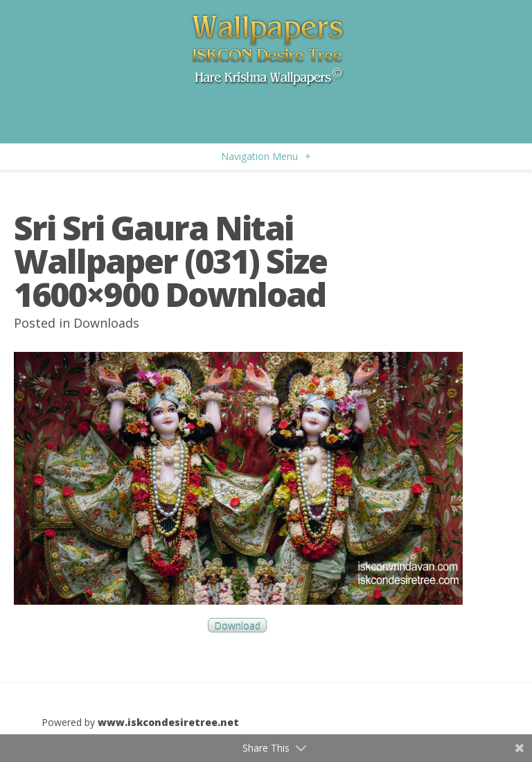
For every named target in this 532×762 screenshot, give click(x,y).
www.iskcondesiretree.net (168, 722)
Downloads (106, 323)
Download (237, 625)
